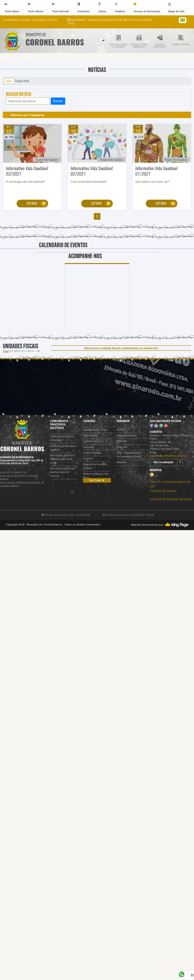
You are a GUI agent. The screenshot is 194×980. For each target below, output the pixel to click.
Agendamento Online (95, 430)
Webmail (121, 462)
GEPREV (121, 430)
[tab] (103, 40)
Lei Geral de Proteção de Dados (171, 499)
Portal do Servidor (126, 436)
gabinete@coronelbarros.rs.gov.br (169, 456)
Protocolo (122, 447)
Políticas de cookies (163, 491)
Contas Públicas (92, 453)
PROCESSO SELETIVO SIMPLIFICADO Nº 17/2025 (63, 473)
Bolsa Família (90, 436)
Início (9, 81)
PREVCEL (122, 441)
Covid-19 (88, 459)
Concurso (89, 447)
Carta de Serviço (92, 441)
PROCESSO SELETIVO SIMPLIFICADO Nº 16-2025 (63, 459)
